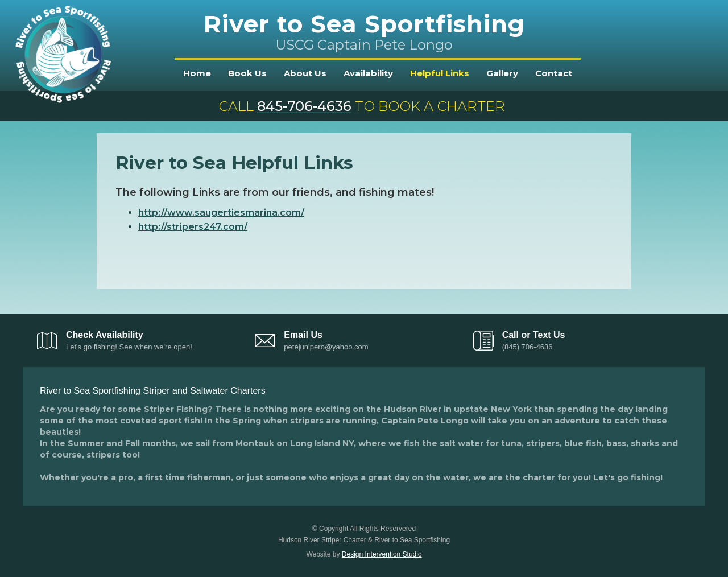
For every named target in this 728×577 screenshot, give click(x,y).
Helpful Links (440, 73)
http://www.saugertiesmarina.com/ (221, 213)
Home (197, 73)
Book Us (247, 73)
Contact (554, 73)
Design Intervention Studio (382, 554)
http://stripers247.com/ (193, 227)
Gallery (502, 73)
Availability (368, 73)
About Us (305, 73)
